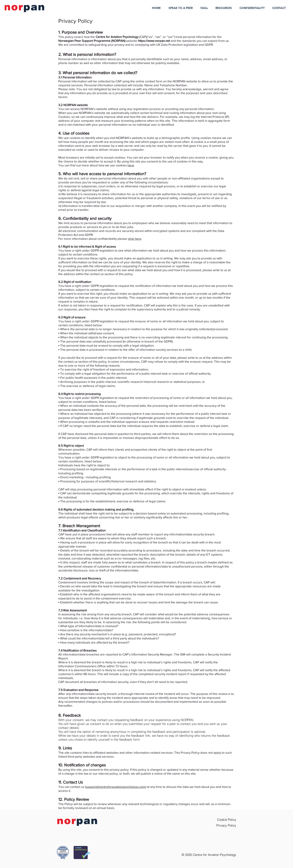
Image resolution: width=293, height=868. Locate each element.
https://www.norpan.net (154, 41)
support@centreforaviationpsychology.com (116, 787)
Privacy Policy (226, 825)
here (131, 165)
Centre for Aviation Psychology (215, 855)
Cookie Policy (227, 820)
